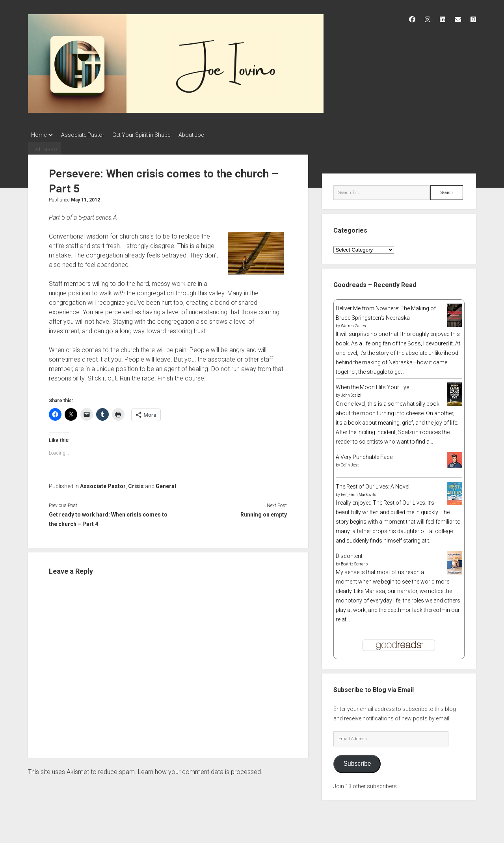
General (166, 484)
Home (39, 135)
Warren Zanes (353, 324)
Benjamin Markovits (359, 492)
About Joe (202, 135)
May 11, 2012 (86, 198)
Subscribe (357, 762)
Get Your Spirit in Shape (149, 135)
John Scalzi (351, 393)
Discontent (349, 554)
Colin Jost (350, 463)
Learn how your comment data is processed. (200, 770)
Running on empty (264, 513)
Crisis (136, 484)
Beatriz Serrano (354, 562)
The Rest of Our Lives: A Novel (373, 484)
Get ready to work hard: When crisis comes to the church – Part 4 (108, 517)
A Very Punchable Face (364, 455)
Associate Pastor (86, 135)
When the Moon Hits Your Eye (372, 385)
